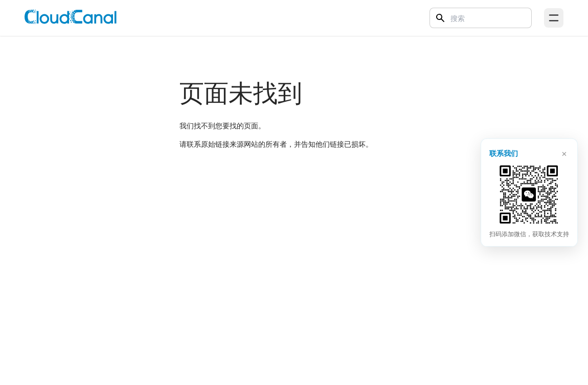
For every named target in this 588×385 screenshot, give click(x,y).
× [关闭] (564, 152)
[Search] (481, 18)
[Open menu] (554, 18)
